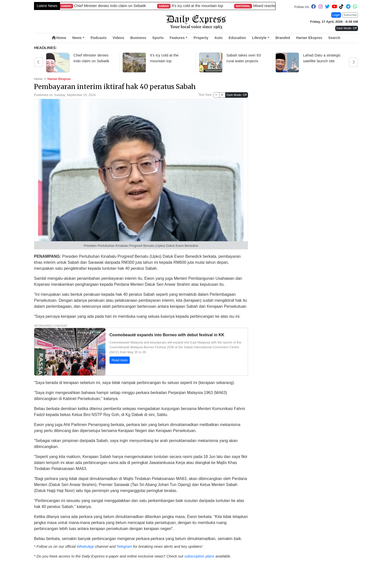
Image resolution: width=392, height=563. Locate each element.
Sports (158, 38)
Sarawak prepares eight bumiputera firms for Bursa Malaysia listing (204, 6)
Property (201, 38)
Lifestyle (259, 38)
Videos (118, 38)
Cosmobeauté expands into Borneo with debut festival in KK (167, 335)
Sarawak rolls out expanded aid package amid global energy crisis (64, 6)
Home (59, 38)
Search (334, 38)
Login (336, 15)
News (77, 38)
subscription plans (199, 556)
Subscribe (350, 15)
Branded (283, 38)
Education (237, 38)
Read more (120, 360)
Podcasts (98, 38)
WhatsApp (85, 546)
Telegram (124, 546)
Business (138, 38)
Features (177, 38)
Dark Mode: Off (237, 95)
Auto (219, 38)
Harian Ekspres (309, 38)
